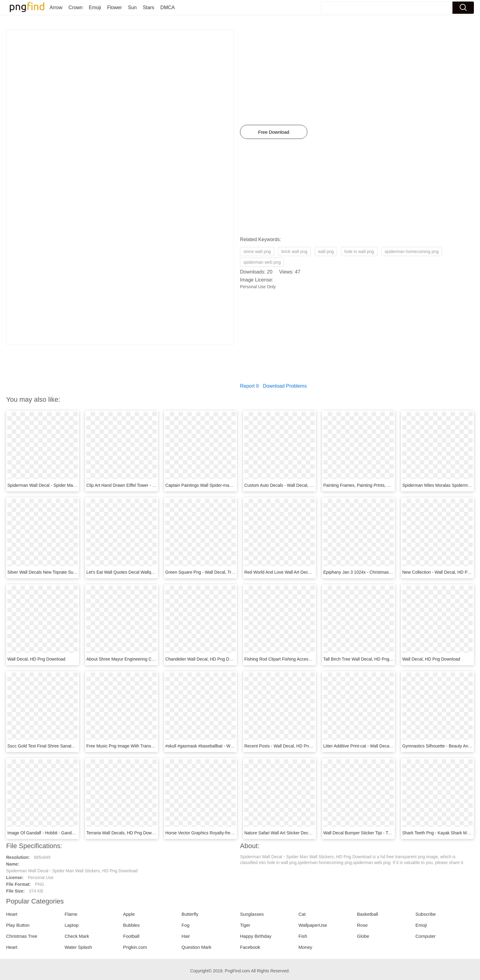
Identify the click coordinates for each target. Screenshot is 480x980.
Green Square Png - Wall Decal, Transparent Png (212, 572)
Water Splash (78, 947)
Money (305, 947)
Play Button (18, 925)
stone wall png (257, 252)
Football (131, 936)
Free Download (274, 132)
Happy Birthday (256, 936)
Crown (76, 7)
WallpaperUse (313, 925)
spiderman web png (262, 262)
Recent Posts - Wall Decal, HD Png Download (288, 746)
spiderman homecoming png (412, 252)
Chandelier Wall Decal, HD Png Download (205, 659)
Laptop (72, 925)
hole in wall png (359, 252)
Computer (426, 936)
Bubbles (131, 925)
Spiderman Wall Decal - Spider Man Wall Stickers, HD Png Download (73, 485)
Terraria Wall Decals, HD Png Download (124, 833)
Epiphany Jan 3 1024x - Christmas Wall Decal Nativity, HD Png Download (393, 572)
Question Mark (197, 947)
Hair (186, 936)
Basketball (367, 914)
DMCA (168, 7)
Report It (249, 386)
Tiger (245, 925)
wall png (326, 252)
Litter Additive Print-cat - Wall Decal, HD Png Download (376, 746)
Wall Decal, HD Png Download (36, 659)
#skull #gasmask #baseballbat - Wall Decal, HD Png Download (225, 746)
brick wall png (294, 252)
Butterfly (190, 914)
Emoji (95, 7)
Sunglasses (252, 914)
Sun (132, 7)
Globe (363, 936)
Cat (302, 914)
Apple (129, 914)
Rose (362, 925)
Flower (114, 7)
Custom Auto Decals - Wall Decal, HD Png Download (295, 485)
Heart (12, 914)
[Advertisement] (120, 73)
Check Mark (77, 936)
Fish (303, 936)
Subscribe (426, 914)
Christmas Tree (22, 936)
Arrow (56, 7)
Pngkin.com (135, 947)
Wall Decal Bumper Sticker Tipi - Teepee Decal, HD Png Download (386, 833)
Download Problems (285, 386)
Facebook (250, 947)
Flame (71, 914)
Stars (149, 7)
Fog (186, 925)
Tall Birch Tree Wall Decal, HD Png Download (366, 659)
